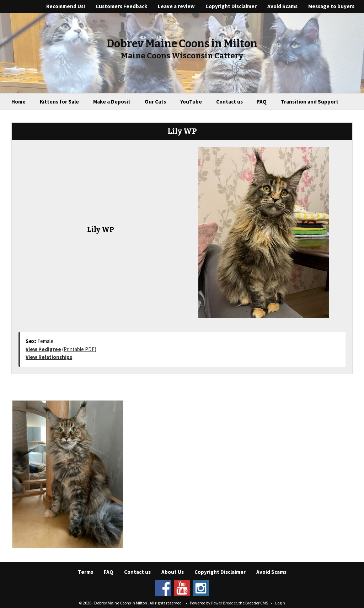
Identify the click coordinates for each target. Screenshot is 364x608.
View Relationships (49, 357)
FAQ (262, 102)
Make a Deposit (112, 102)
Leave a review (176, 6)
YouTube (191, 102)
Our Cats (155, 102)
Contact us (229, 102)
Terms (85, 572)
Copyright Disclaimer (231, 6)
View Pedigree (43, 349)
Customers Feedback (121, 6)
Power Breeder (224, 603)
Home (18, 102)
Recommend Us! (66, 6)
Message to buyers (331, 6)
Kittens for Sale (59, 102)
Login (280, 603)
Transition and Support (310, 102)
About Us (173, 572)
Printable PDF (79, 349)
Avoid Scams (282, 6)
